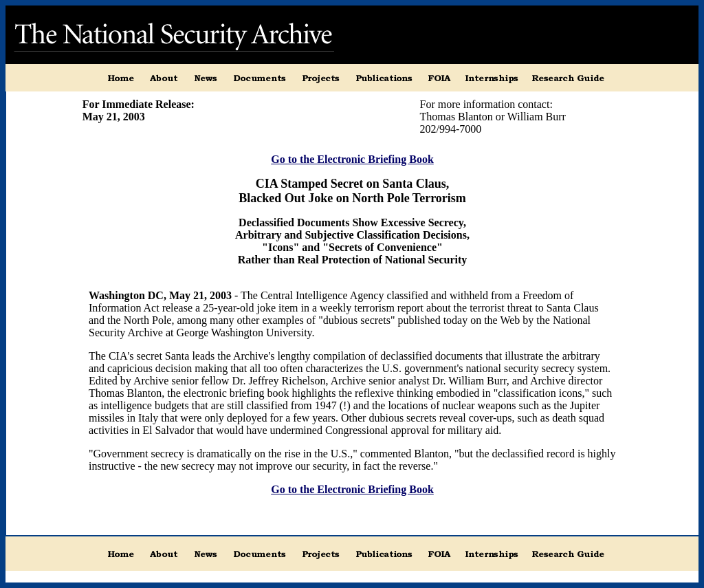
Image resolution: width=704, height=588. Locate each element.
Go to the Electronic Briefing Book (352, 159)
